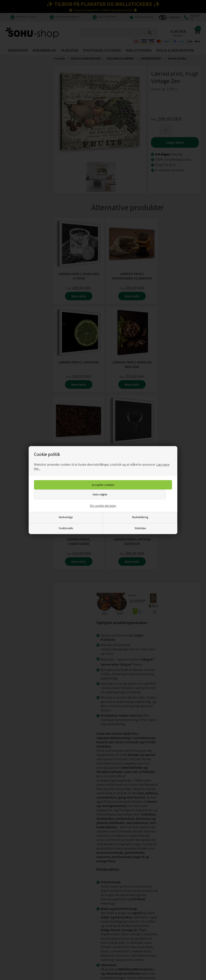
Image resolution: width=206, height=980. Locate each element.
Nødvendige (66, 517)
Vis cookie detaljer (103, 506)
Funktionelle (66, 528)
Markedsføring (140, 517)
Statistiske (140, 528)
